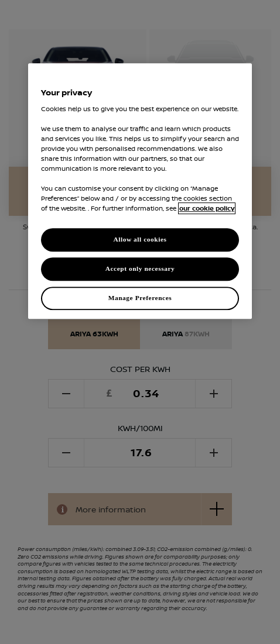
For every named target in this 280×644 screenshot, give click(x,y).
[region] (140, 191)
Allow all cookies (140, 240)
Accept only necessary (140, 269)
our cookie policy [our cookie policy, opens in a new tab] (207, 209)
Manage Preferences (140, 298)
